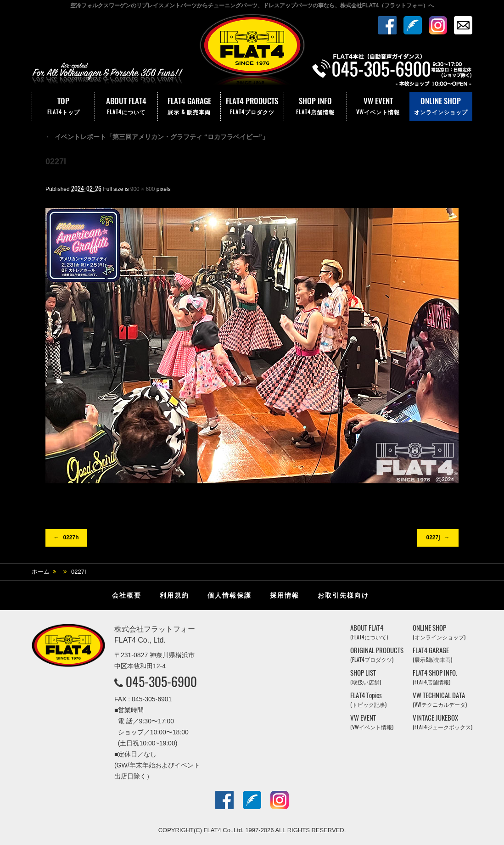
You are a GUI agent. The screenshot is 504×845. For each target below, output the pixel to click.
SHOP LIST (366, 677)
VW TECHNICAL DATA (440, 700)
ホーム (41, 572)
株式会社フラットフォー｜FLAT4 (252, 52)
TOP (63, 106)
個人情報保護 (230, 595)
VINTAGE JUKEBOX (442, 722)
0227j (433, 537)
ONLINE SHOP (441, 106)
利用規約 (174, 595)
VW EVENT (378, 106)
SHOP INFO (315, 106)
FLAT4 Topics (368, 700)
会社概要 (127, 595)
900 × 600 (143, 189)
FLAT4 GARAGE (189, 106)
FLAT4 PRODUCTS (252, 106)
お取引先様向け (343, 595)
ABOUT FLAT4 (126, 106)
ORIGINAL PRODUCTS (377, 655)
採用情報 (285, 595)
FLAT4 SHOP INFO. (435, 677)
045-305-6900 (161, 682)
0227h (71, 537)
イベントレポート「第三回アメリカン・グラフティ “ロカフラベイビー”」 (157, 137)
